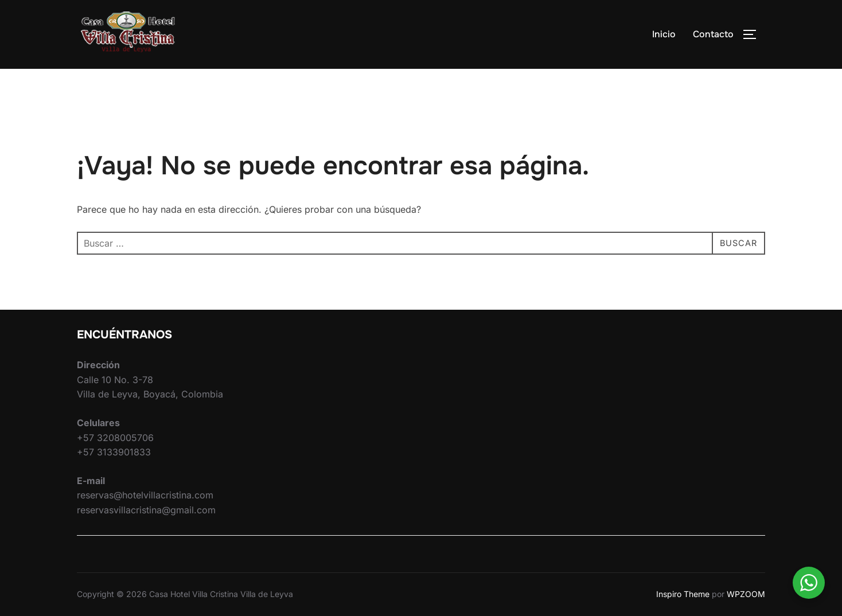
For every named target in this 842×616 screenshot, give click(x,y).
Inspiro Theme (683, 594)
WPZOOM (746, 594)
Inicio (664, 34)
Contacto (713, 34)
